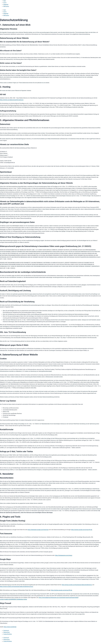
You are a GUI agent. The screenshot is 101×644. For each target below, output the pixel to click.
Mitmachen (6, 6)
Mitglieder (6, 5)
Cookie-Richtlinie (8, 634)
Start (5, 1)
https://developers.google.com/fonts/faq (38, 530)
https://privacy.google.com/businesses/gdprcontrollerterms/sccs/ (17, 587)
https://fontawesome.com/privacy (64, 555)
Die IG (5, 3)
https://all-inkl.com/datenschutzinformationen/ (12, 100)
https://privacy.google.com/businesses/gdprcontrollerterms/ (77, 585)
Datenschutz (6, 632)
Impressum (6, 630)
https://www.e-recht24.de (10, 627)
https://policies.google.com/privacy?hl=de (82, 530)
